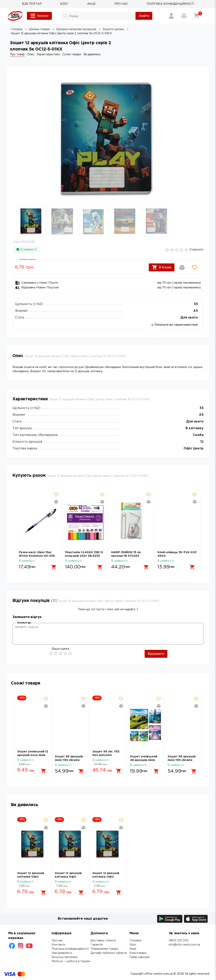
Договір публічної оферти (109, 953)
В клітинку (195, 428)
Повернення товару (105, 949)
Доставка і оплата (103, 941)
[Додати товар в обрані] (195, 267)
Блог (133, 945)
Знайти (144, 16)
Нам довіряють (62, 953)
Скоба (198, 435)
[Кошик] (197, 16)
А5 (196, 311)
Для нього (189, 318)
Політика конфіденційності (70, 949)
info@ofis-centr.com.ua (184, 945)
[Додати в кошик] (54, 567)
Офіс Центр (194, 449)
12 (202, 442)
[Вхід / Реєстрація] (171, 16)
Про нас (57, 941)
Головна (135, 941)
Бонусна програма (64, 957)
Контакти (58, 945)
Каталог (39, 16)
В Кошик (162, 267)
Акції (133, 949)
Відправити (156, 654)
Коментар (24, 623)
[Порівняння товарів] (184, 16)
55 (196, 304)
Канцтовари (138, 953)
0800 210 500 (179, 941)
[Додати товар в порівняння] (182, 267)
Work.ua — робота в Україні (71, 961)
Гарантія (97, 945)
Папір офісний (139, 957)
